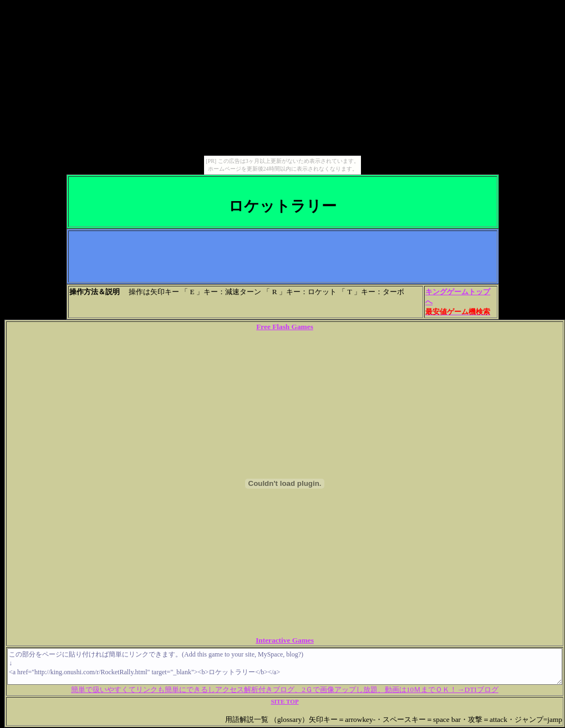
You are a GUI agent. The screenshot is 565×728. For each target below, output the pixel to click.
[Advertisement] (283, 257)
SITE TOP (284, 701)
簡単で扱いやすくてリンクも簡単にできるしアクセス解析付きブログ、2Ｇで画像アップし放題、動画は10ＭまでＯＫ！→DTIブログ (285, 689)
